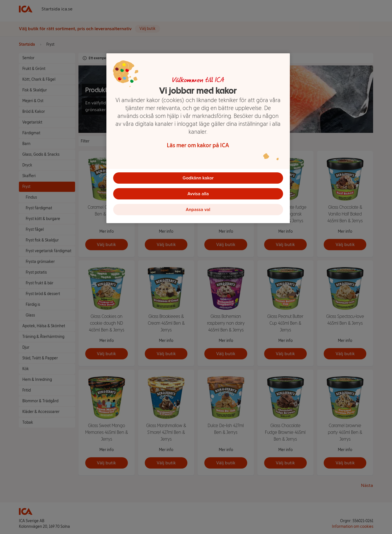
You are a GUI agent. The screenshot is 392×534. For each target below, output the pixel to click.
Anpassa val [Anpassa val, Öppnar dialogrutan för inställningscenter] (198, 209)
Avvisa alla (198, 194)
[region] (198, 138)
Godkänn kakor (198, 178)
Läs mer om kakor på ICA (198, 145)
